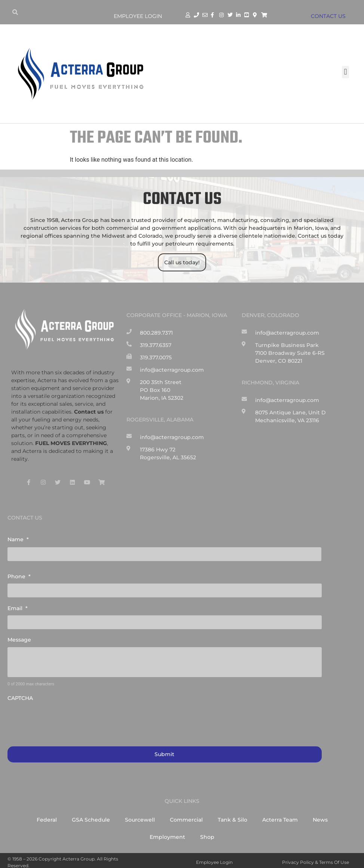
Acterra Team (280, 816)
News (320, 816)
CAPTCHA (20, 695)
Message (19, 637)
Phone (19, 575)
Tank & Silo (233, 816)
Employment (167, 833)
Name (18, 539)
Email (18, 606)
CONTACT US (330, 16)
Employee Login (138, 16)
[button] (345, 72)
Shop (207, 833)
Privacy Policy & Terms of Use (316, 858)
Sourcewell (140, 816)
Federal (47, 816)
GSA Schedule (91, 816)
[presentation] (64, 717)
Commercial (186, 816)
